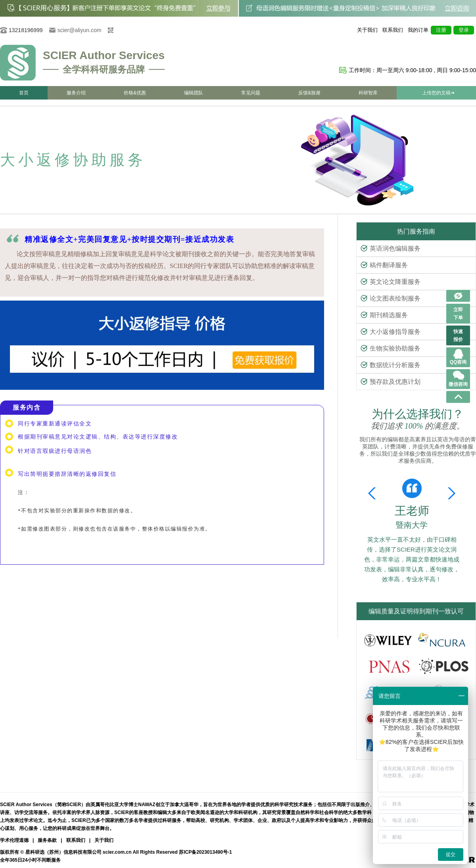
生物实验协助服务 (391, 348)
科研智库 (368, 93)
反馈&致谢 (309, 93)
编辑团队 (194, 93)
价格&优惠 (135, 93)
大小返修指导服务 (391, 332)
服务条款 (47, 840)
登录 (464, 30)
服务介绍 (76, 93)
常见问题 (251, 93)
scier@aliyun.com (80, 30)
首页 (24, 93)
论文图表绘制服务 (391, 298)
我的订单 (418, 30)
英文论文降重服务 (391, 282)
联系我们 (393, 30)
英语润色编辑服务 (391, 248)
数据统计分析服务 (391, 365)
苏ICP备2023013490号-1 (205, 852)
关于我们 (367, 30)
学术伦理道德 (14, 840)
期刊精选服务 (384, 315)
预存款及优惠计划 (391, 382)
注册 (441, 30)
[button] (450, 493)
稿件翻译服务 (384, 265)
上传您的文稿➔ (438, 93)
